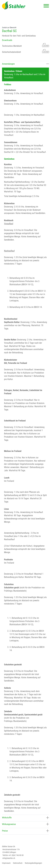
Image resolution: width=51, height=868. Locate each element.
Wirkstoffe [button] (26, 818)
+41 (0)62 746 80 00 (16, 855)
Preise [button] (26, 831)
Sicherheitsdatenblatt (26, 51)
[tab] (26, 64)
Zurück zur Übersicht (9, 28)
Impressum (6, 863)
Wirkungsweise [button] (26, 824)
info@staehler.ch (9, 858)
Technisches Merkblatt (26, 45)
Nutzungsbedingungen (33, 863)
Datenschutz (18, 863)
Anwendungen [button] (26, 64)
